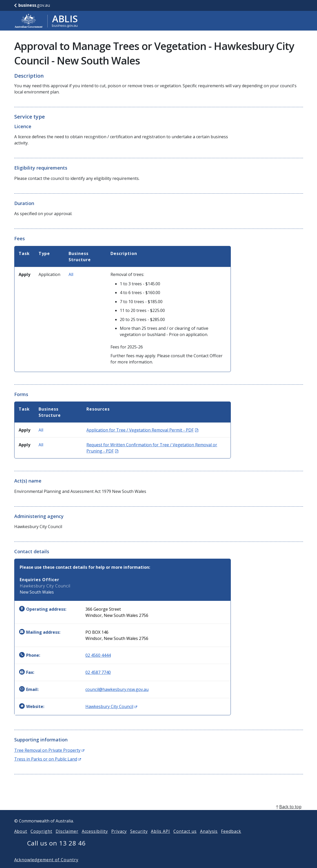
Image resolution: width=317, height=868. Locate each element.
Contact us (185, 840)
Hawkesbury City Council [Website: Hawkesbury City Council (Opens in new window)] (111, 706)
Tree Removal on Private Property (49, 750)
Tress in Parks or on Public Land (48, 759)
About (21, 840)
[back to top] (159, 815)
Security (139, 840)
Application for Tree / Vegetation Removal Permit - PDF (142, 430)
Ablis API (160, 840)
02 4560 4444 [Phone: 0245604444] (98, 655)
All (71, 274)
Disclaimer (67, 840)
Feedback (231, 840)
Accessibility (95, 840)
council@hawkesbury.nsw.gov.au (117, 689)
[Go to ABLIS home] (46, 21)
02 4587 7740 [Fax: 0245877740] (98, 672)
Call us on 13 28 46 (57, 851)
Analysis (209, 840)
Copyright (41, 840)
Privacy (119, 840)
